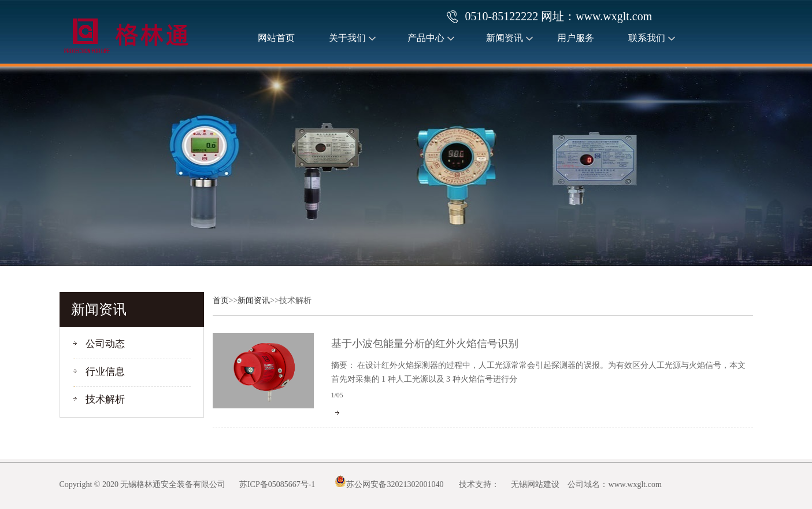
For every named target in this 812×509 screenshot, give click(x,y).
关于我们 (347, 38)
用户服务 (576, 38)
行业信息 (105, 372)
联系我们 (647, 38)
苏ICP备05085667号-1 (277, 484)
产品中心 (426, 38)
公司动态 (105, 344)
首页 (221, 300)
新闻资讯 (505, 38)
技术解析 (105, 399)
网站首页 (276, 38)
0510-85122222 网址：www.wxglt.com (559, 16)
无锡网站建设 (535, 484)
